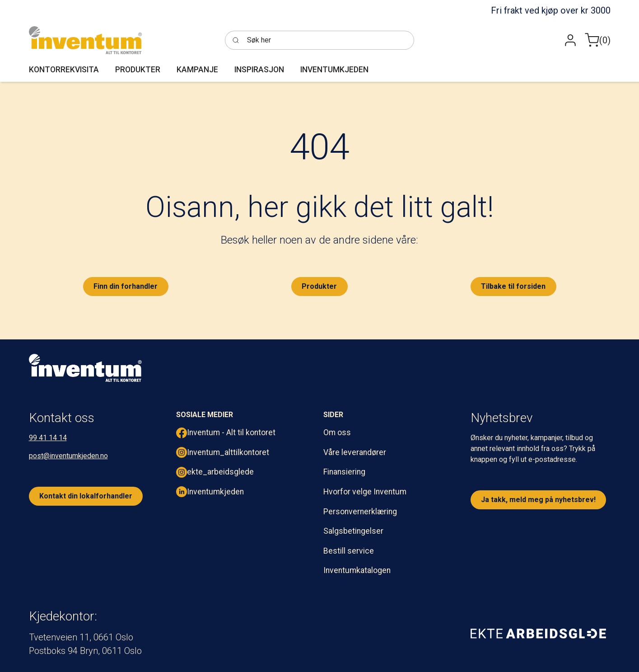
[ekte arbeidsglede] (538, 633)
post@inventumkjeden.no (68, 456)
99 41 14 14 (48, 438)
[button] (570, 40)
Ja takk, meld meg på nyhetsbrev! (538, 500)
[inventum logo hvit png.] (85, 368)
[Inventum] (85, 40)
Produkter (319, 286)
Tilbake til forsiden (513, 286)
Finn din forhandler (126, 286)
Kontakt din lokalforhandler (86, 496)
